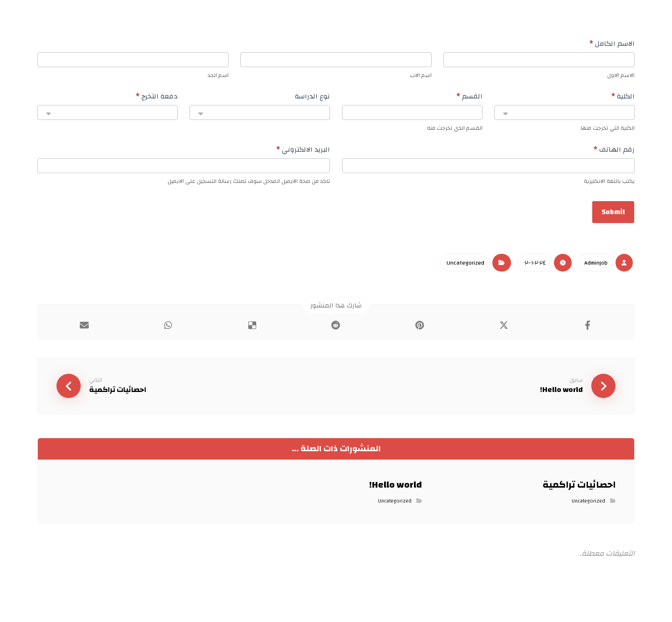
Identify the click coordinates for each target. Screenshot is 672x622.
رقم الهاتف (614, 152)
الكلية (623, 98)
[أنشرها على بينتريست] (420, 330)
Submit (613, 216)
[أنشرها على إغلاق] (504, 330)
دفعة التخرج (157, 98)
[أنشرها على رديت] (336, 330)
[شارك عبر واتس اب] (168, 330)
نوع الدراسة (312, 98)
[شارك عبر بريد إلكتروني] (84, 330)
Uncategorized (465, 267)
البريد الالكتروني (303, 152)
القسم (469, 98)
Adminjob (596, 267)
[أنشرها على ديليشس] (252, 330)
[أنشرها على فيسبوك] (588, 330)
